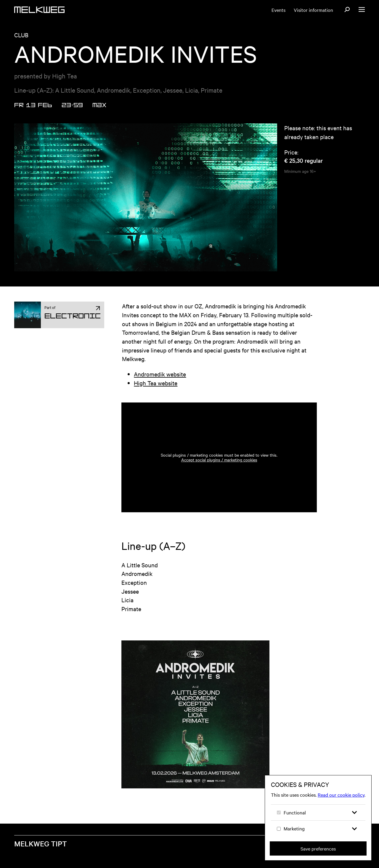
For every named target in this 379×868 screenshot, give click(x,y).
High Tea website (156, 383)
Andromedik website (160, 374)
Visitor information (313, 10)
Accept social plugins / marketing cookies (219, 460)
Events (278, 10)
